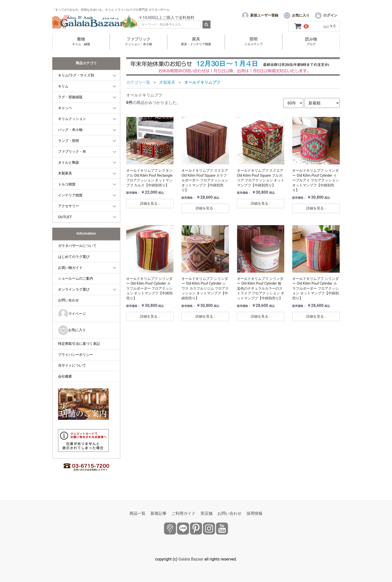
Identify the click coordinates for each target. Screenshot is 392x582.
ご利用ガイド (183, 513)
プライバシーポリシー (75, 359)
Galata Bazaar (191, 559)
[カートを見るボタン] (302, 31)
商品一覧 (137, 513)
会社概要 (65, 381)
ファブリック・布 (72, 156)
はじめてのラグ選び (74, 261)
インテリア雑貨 (70, 199)
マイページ (72, 318)
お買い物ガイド (70, 272)
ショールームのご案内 (75, 283)
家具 (196, 46)
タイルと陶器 (68, 167)
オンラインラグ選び (74, 294)
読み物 (311, 46)
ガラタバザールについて (77, 250)
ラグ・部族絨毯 (70, 101)
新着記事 (158, 513)
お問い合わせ (68, 305)
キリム (63, 90)
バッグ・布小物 (70, 134)
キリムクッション (72, 123)
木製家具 (65, 178)
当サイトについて (72, 370)
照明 (253, 46)
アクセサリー (68, 210)
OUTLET (65, 221)
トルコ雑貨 (67, 189)
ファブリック (138, 46)
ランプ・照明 (68, 145)
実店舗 (206, 513)
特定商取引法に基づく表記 (79, 348)
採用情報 (254, 513)
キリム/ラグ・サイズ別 (76, 80)
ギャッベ (65, 112)
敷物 (81, 46)
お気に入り (72, 335)
